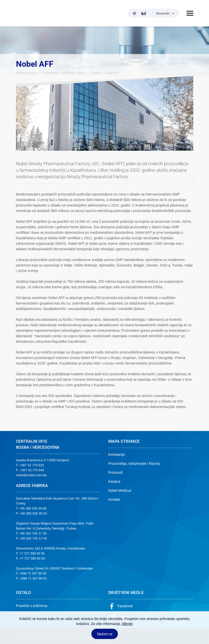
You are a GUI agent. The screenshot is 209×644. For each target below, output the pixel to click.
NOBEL (23, 13)
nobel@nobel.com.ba (31, 475)
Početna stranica (27, 73)
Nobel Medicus (120, 490)
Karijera (114, 481)
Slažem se (105, 634)
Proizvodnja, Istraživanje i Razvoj (64, 73)
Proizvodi (116, 472)
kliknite (127, 624)
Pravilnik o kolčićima (32, 606)
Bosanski (163, 13)
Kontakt (114, 499)
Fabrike (96, 73)
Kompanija (117, 454)
